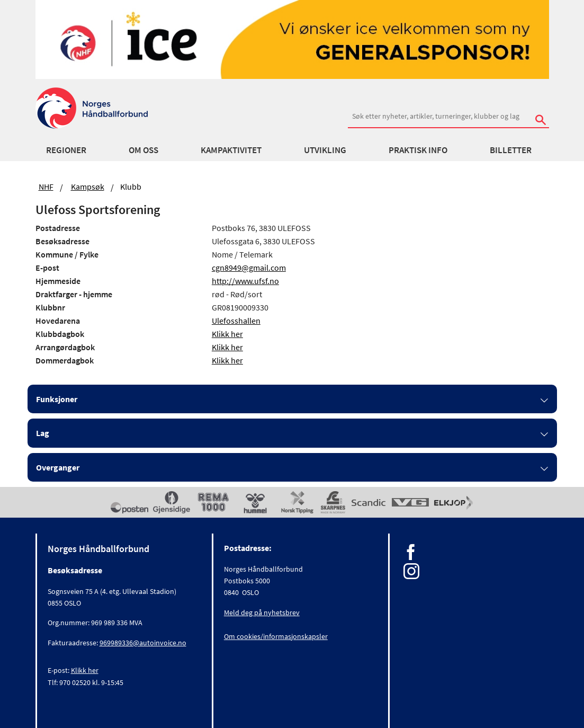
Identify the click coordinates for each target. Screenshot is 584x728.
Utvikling (325, 150)
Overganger (58, 467)
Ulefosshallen (236, 321)
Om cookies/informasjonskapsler (276, 636)
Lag (43, 433)
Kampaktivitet (231, 150)
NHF (46, 187)
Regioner (66, 150)
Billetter (511, 150)
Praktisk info (418, 150)
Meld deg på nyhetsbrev (262, 612)
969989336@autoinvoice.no (143, 643)
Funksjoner (57, 399)
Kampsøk (88, 187)
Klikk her (227, 334)
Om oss (143, 150)
